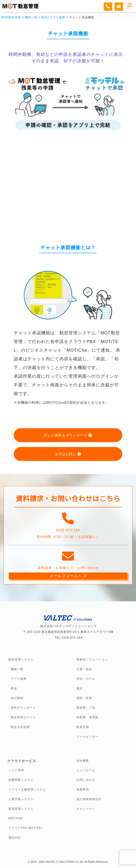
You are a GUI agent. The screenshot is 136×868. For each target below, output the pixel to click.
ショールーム (86, 770)
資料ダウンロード (23, 708)
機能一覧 (17, 669)
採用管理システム (21, 809)
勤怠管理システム (21, 660)
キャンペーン (86, 809)
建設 (80, 688)
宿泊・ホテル (86, 679)
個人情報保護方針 (89, 799)
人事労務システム (21, 799)
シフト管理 (16, 770)
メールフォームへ (68, 576)
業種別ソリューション (92, 660)
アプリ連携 (19, 679)
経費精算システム (21, 780)
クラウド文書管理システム (27, 790)
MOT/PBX (16, 818)
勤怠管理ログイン (23, 717)
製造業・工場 (86, 708)
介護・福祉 (84, 669)
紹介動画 (17, 698)
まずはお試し (68, 454)
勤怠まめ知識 (20, 727)
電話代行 (15, 838)
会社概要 (83, 761)
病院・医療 (84, 698)
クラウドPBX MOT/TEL (25, 828)
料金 (14, 688)
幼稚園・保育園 (87, 717)
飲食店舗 (83, 727)
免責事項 (83, 790)
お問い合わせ (86, 780)
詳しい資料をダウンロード (68, 435)
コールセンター (87, 737)
